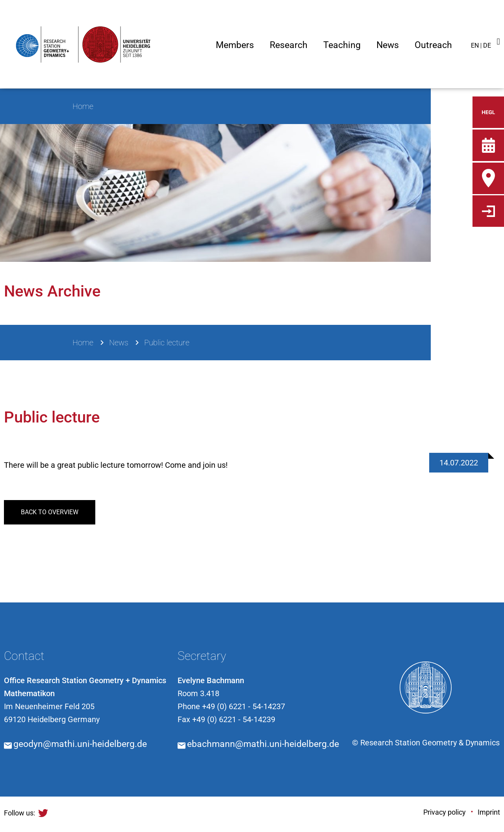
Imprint (489, 812)
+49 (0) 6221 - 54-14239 (234, 719)
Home (83, 343)
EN (475, 45)
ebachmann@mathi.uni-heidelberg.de (263, 744)
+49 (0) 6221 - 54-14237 (244, 706)
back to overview (50, 512)
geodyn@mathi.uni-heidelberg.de (80, 744)
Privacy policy (445, 812)
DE (487, 45)
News (119, 343)
